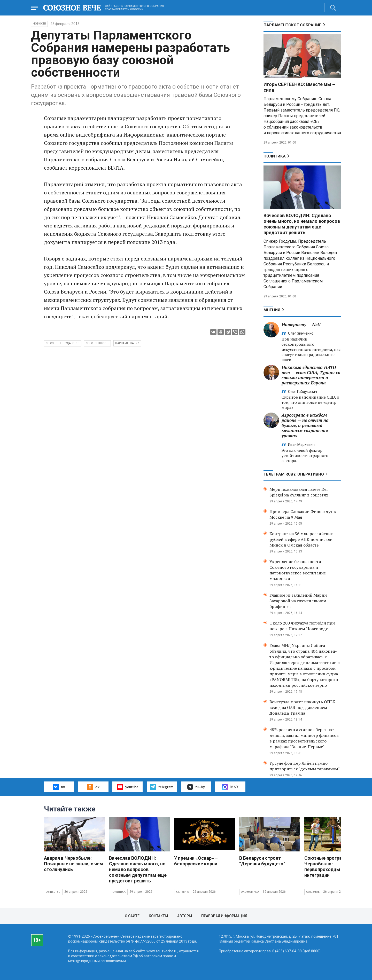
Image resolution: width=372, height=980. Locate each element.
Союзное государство (63, 343)
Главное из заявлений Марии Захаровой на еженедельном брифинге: (298, 601)
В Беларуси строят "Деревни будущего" (262, 861)
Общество (53, 892)
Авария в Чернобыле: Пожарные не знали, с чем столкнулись (73, 864)
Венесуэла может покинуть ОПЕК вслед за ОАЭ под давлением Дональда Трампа (302, 707)
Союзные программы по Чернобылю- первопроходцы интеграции (332, 867)
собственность (98, 343)
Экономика (250, 892)
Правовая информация (224, 916)
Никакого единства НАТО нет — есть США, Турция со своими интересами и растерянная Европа (311, 375)
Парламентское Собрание (292, 25)
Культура (183, 892)
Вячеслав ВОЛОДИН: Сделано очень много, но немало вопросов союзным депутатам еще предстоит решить (302, 224)
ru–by (196, 787)
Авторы (185, 916)
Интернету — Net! (301, 324)
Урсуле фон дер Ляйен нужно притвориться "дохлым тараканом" (305, 766)
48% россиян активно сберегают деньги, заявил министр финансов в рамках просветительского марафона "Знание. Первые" (304, 738)
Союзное (313, 892)
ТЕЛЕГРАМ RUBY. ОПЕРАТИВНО (294, 474)
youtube (127, 787)
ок (93, 787)
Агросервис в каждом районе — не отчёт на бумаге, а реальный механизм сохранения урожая (305, 425)
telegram (162, 787)
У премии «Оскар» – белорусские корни (196, 861)
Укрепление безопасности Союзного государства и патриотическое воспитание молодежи (298, 570)
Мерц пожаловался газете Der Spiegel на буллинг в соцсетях (299, 492)
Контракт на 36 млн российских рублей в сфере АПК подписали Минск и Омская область (301, 539)
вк (59, 787)
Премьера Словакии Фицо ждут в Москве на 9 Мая (303, 514)
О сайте (132, 916)
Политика (275, 156)
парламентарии (127, 343)
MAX (230, 787)
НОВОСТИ (39, 24)
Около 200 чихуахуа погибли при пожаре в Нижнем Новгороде (302, 626)
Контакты (158, 916)
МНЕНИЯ (272, 310)
